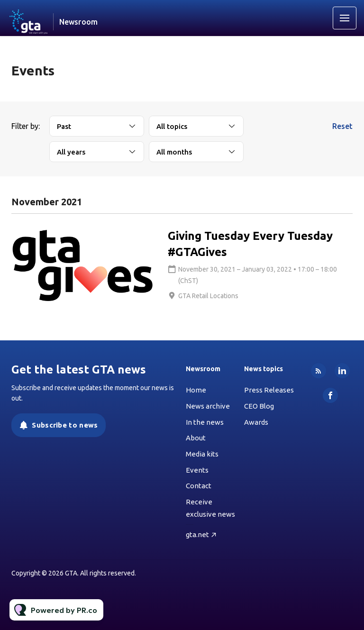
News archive (208, 406)
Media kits (202, 454)
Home (196, 390)
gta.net (197, 534)
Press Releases (269, 390)
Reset (342, 126)
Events (197, 470)
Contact (199, 486)
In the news (205, 422)
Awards (256, 422)
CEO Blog (259, 406)
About (196, 438)
